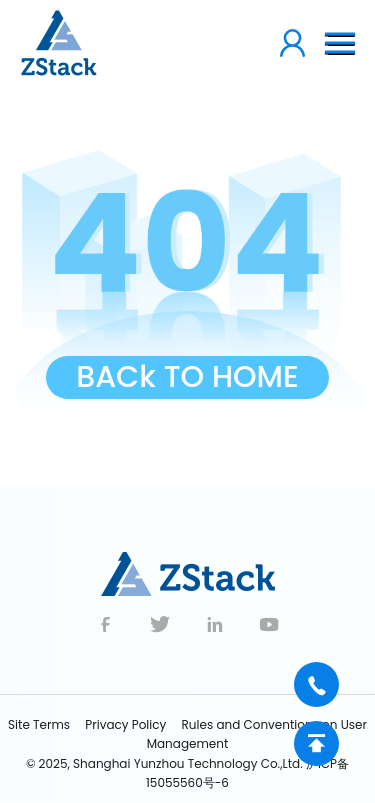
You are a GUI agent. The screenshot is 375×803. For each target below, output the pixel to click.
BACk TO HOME (187, 377)
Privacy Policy (125, 724)
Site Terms (39, 724)
